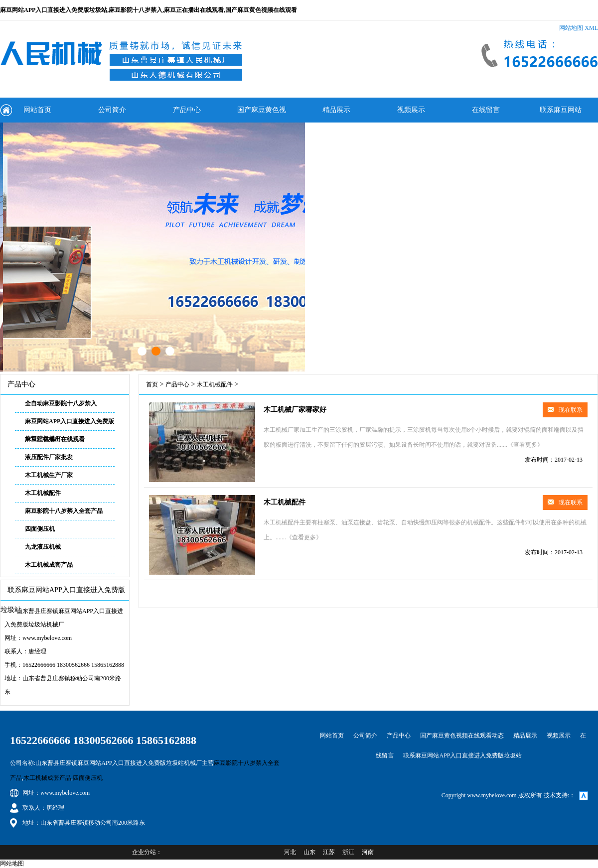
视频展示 (411, 110)
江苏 (329, 852)
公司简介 (112, 110)
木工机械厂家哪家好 (295, 410)
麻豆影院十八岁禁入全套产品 (64, 511)
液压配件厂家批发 (49, 457)
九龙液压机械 (43, 547)
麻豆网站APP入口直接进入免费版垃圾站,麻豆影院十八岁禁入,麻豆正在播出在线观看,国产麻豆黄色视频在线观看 (149, 10)
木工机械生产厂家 (49, 475)
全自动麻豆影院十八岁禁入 (61, 403)
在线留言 (486, 110)
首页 (152, 384)
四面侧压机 (40, 529)
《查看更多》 (525, 445)
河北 (290, 852)
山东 (309, 852)
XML (591, 28)
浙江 (348, 852)
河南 (368, 852)
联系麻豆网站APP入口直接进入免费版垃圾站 (561, 114)
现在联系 (565, 410)
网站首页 (37, 110)
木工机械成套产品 (49, 565)
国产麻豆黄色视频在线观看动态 (262, 114)
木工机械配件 (43, 493)
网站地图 (571, 28)
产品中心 (187, 110)
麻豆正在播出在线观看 (55, 439)
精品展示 (336, 110)
